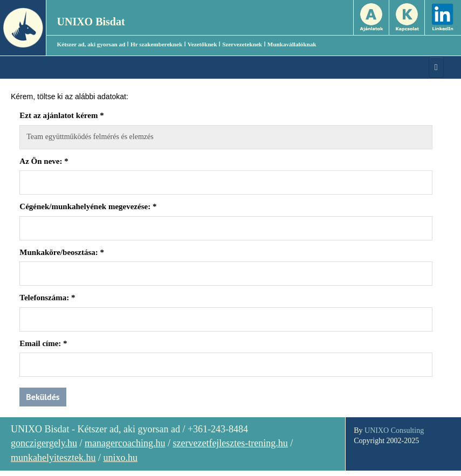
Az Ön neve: (44, 161)
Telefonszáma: (47, 298)
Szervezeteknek (242, 44)
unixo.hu (120, 458)
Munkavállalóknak (292, 44)
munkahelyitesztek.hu (53, 458)
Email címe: (43, 343)
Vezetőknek (202, 44)
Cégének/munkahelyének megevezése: (88, 206)
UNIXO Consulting (394, 430)
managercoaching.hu (125, 443)
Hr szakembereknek (156, 44)
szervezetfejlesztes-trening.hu (230, 443)
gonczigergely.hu (44, 443)
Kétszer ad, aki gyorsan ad (91, 44)
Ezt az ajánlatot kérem (61, 115)
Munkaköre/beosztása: (62, 252)
